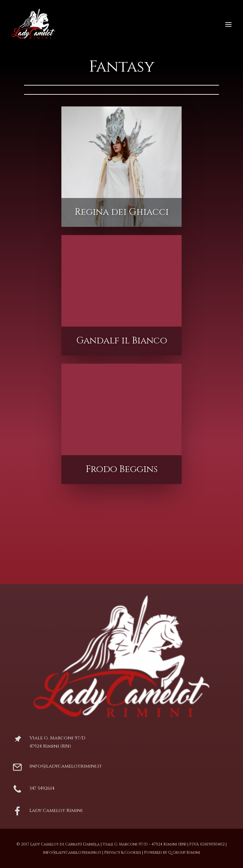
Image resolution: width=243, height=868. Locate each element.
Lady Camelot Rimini (56, 811)
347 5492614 (42, 788)
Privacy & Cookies (123, 852)
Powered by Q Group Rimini (172, 852)
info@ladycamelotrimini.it (66, 766)
